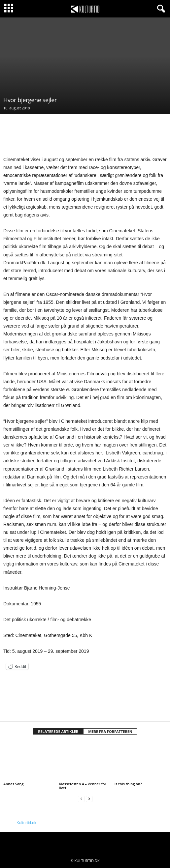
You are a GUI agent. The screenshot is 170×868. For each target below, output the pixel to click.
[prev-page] (81, 799)
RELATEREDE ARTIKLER (58, 731)
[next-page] (89, 799)
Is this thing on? (128, 784)
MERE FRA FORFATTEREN (110, 731)
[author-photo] (85, 699)
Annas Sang (13, 784)
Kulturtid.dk (26, 823)
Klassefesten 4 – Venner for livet (83, 786)
